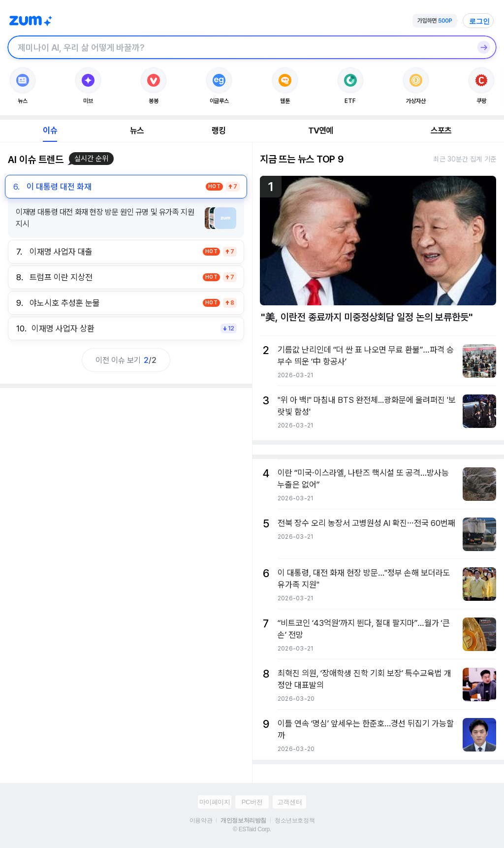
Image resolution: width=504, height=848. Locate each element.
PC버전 (252, 802)
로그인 (479, 21)
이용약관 (201, 820)
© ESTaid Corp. (252, 829)
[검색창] (239, 47)
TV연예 (321, 130)
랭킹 (219, 130)
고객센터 (289, 802)
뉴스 (137, 130)
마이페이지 (215, 802)
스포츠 (441, 130)
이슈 (50, 130)
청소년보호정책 (295, 820)
